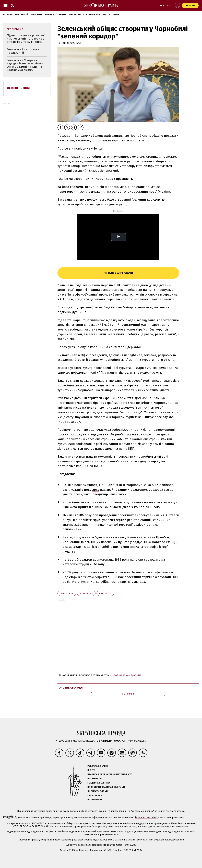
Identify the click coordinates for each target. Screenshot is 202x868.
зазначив (70, 199)
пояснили (70, 355)
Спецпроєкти (92, 15)
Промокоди (95, 800)
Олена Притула (136, 840)
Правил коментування (127, 675)
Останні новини (18, 88)
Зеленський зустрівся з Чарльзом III (23, 51)
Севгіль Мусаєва (93, 840)
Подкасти (75, 15)
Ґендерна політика (99, 783)
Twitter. (99, 148)
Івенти (62, 15)
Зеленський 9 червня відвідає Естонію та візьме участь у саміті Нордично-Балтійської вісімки (25, 65)
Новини (8, 15)
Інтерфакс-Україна (146, 817)
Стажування (95, 795)
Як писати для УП (98, 791)
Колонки (36, 15)
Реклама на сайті (98, 766)
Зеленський (67, 593)
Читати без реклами (118, 273)
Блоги (106, 15)
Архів (116, 15)
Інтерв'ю (50, 15)
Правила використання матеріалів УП (110, 774)
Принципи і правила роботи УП (106, 787)
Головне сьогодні (70, 688)
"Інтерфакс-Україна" (82, 294)
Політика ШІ (94, 779)
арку (96, 490)
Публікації (21, 15)
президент (105, 593)
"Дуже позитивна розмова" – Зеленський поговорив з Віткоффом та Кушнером (26, 39)
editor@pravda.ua (174, 840)
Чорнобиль (86, 593)
